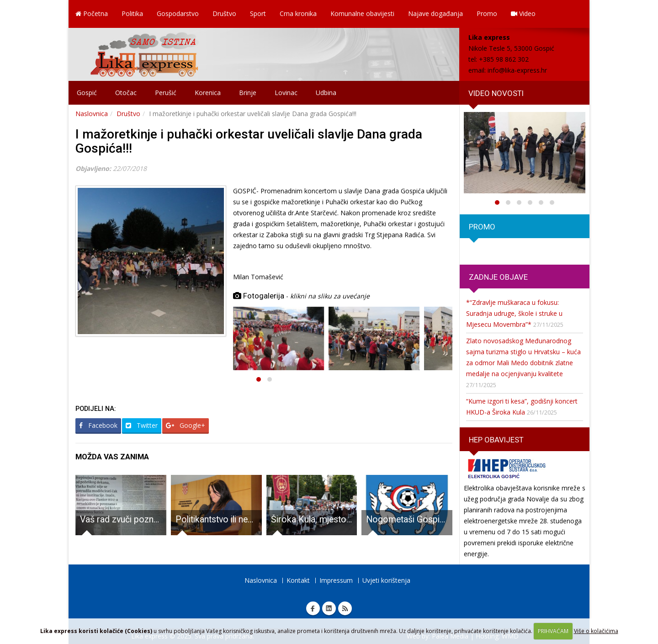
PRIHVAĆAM (553, 631)
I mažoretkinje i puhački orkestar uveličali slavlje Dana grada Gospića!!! (249, 141)
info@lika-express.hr (517, 70)
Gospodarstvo (178, 13)
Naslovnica (92, 114)
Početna (92, 13)
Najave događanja (435, 13)
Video (523, 13)
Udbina (326, 93)
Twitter (142, 425)
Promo (487, 13)
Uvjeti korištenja (386, 580)
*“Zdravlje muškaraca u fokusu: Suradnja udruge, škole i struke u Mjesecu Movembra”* (514, 313)
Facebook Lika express (313, 608)
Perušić (166, 93)
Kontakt (298, 580)
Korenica (208, 93)
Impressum (336, 580)
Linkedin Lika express (329, 608)
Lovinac (286, 93)
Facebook (98, 425)
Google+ (186, 425)
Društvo (224, 13)
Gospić (87, 93)
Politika (132, 13)
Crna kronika (298, 13)
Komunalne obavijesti (362, 13)
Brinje (248, 93)
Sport (258, 13)
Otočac (126, 93)
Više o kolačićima (596, 631)
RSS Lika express (345, 608)
